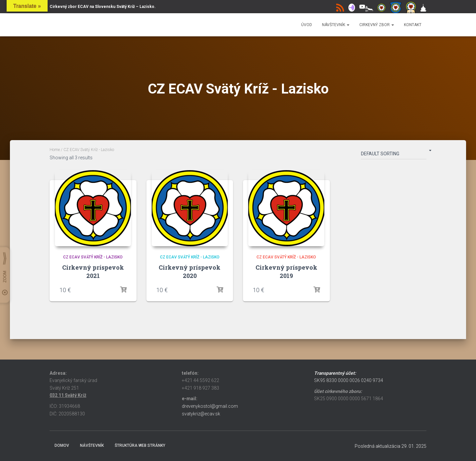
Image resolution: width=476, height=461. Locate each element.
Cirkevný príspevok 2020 (190, 271)
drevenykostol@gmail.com (210, 406)
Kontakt (413, 25)
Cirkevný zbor (377, 25)
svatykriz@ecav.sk (201, 414)
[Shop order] (394, 155)
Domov (62, 445)
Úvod (307, 25)
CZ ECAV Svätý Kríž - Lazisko (93, 257)
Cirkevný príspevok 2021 (93, 271)
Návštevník (336, 25)
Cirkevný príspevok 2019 (286, 271)
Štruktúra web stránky (140, 445)
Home (55, 150)
